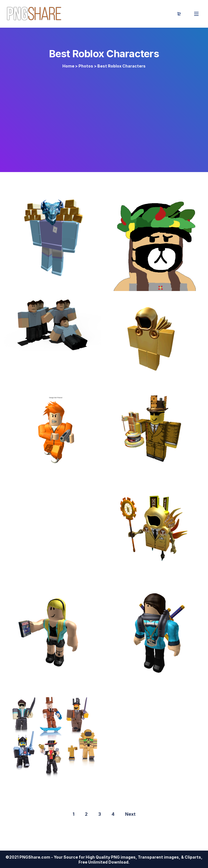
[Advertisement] (104, 117)
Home (68, 66)
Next (130, 814)
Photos (86, 66)
